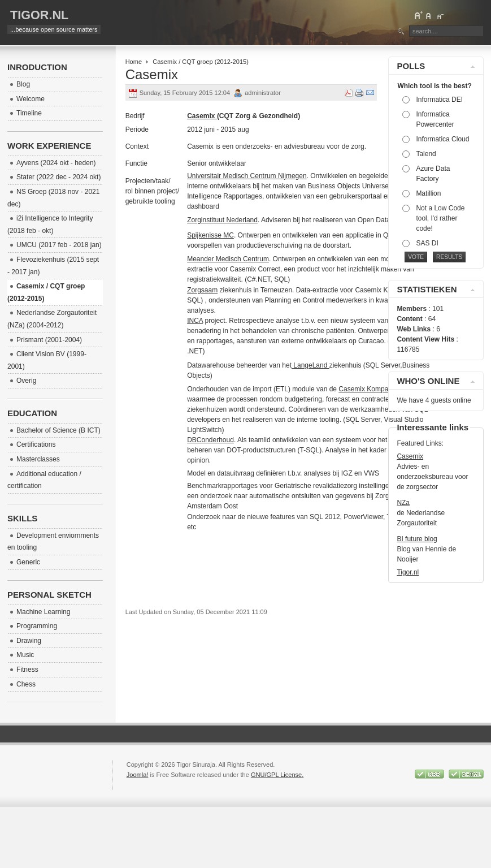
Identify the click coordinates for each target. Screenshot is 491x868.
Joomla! (138, 775)
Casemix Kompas (365, 389)
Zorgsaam (202, 290)
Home (134, 62)
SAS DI (427, 243)
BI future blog (417, 539)
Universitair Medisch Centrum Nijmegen (247, 176)
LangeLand (310, 365)
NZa (403, 503)
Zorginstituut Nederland (222, 220)
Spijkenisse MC (210, 235)
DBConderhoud (210, 440)
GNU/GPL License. (277, 775)
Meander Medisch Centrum (228, 259)
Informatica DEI (439, 100)
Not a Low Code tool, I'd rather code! (440, 218)
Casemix (410, 456)
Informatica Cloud (442, 139)
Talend (426, 154)
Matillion (428, 193)
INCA (195, 321)
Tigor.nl (408, 572)
